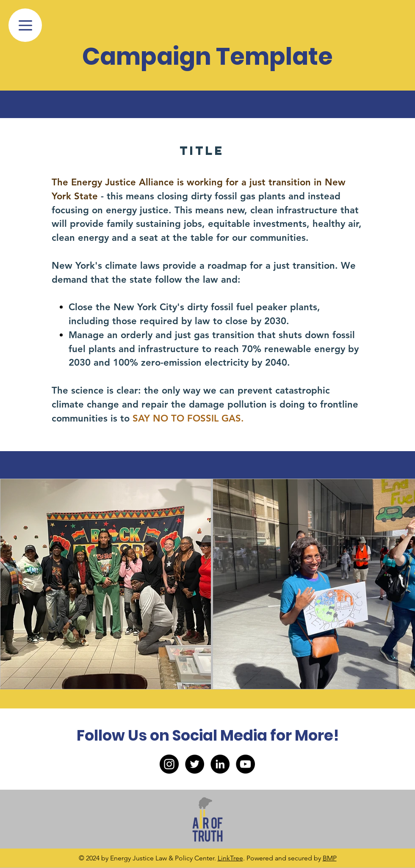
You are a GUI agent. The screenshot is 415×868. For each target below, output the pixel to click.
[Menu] (25, 25)
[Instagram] (169, 764)
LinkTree (230, 858)
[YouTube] (245, 764)
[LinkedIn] (220, 764)
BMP (330, 858)
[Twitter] (195, 764)
